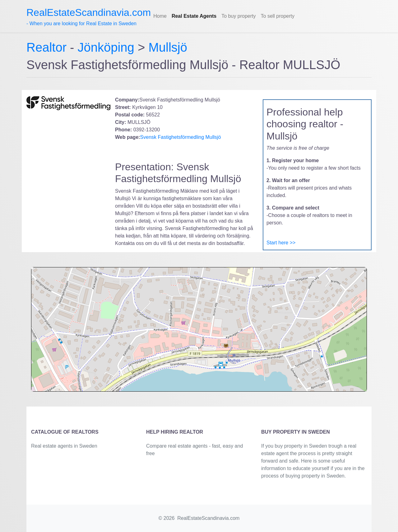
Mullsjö (168, 47)
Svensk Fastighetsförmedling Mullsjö (181, 137)
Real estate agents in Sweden (64, 446)
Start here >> (281, 243)
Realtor (48, 47)
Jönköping (106, 47)
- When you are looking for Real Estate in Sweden (89, 16)
